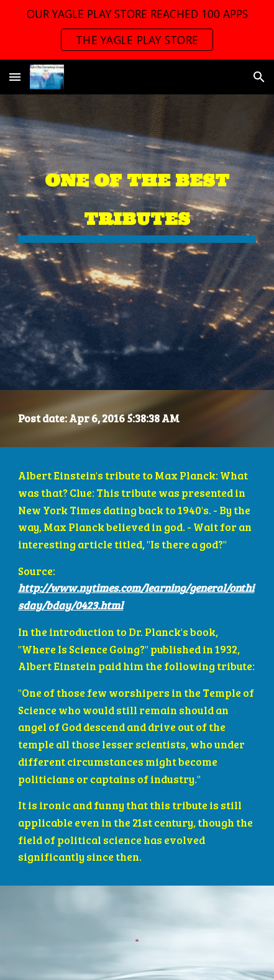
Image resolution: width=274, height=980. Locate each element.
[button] (15, 77)
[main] (137, 198)
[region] (137, 30)
